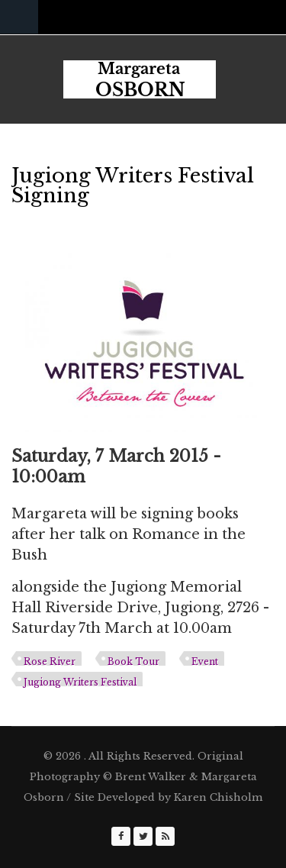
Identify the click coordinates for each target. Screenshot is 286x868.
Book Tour (133, 661)
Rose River (50, 661)
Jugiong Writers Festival (80, 682)
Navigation (19, 17)
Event (205, 661)
